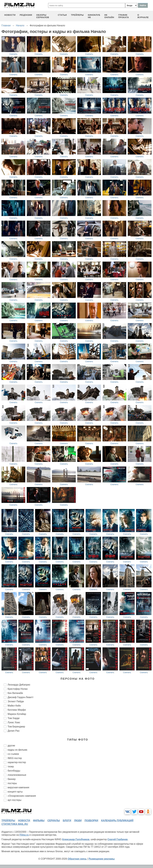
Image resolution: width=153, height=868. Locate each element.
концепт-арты (15, 792)
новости (10, 15)
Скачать (13, 54)
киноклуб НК (94, 16)
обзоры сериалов (43, 16)
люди (78, 821)
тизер (11, 767)
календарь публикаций (117, 821)
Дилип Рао (14, 731)
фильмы (39, 821)
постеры (12, 783)
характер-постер (17, 762)
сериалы (54, 821)
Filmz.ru (24, 835)
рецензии (26, 15)
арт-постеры (14, 800)
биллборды (14, 771)
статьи (62, 15)
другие (11, 746)
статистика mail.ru (15, 824)
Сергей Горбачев (117, 839)
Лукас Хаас (14, 722)
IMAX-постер (15, 758)
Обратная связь (77, 859)
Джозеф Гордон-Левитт (21, 697)
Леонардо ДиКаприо (19, 685)
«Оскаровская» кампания (22, 796)
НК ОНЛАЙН (109, 16)
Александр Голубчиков (76, 839)
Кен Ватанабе (15, 693)
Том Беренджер (16, 727)
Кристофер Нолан (18, 689)
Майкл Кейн (14, 706)
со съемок (13, 754)
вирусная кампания (18, 787)
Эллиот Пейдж (16, 701)
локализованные (17, 775)
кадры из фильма (17, 750)
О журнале (143, 16)
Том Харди (14, 718)
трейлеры (77, 15)
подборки (91, 821)
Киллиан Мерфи (17, 710)
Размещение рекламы (102, 859)
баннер (12, 779)
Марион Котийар (17, 714)
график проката (124, 16)
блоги (67, 821)
